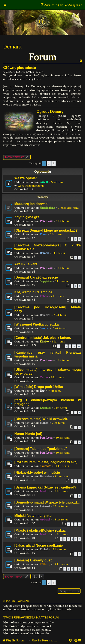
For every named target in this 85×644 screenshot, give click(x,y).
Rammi (44, 253)
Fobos (44, 296)
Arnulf (44, 182)
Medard (45, 491)
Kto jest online (16, 601)
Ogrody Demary (50, 112)
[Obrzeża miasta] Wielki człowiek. (41, 419)
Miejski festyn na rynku (33, 516)
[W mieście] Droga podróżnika (39, 387)
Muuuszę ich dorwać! (31, 204)
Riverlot (45, 315)
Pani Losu (46, 221)
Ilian (42, 391)
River (43, 234)
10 (74, 346)
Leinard (45, 506)
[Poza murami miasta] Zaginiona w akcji (46, 462)
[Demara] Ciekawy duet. (34, 560)
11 (79, 346)
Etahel (44, 549)
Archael (45, 520)
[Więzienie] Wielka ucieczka (37, 324)
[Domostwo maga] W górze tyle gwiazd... (47, 502)
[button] (54, 163)
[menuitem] (73, 5)
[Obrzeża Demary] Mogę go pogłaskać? (46, 230)
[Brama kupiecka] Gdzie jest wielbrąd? (45, 487)
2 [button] (49, 163)
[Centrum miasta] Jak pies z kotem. (43, 338)
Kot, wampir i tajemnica (33, 292)
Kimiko (44, 342)
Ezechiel (45, 408)
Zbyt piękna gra (27, 217)
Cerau (44, 377)
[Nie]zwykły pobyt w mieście (37, 473)
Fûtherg (45, 564)
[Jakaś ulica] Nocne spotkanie (39, 545)
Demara (12, 47)
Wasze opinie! (26, 178)
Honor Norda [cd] (28, 434)
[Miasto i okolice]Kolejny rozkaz (40, 530)
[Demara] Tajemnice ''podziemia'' (41, 449)
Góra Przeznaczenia (31, 186)
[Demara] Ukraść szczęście (36, 277)
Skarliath (45, 466)
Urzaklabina (47, 208)
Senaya (45, 328)
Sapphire (46, 281)
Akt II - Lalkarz (26, 264)
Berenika (46, 476)
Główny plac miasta (20, 68)
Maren (44, 423)
